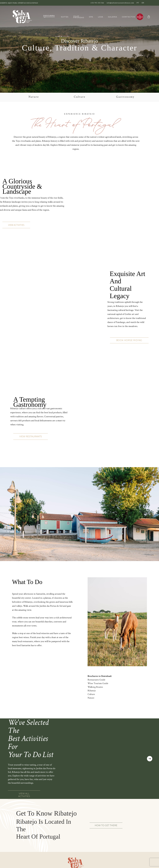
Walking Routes (95, 687)
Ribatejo (92, 691)
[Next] (150, 759)
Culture (91, 694)
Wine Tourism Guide (98, 683)
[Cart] (149, 17)
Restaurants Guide (96, 680)
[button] (16, 225)
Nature (91, 698)
